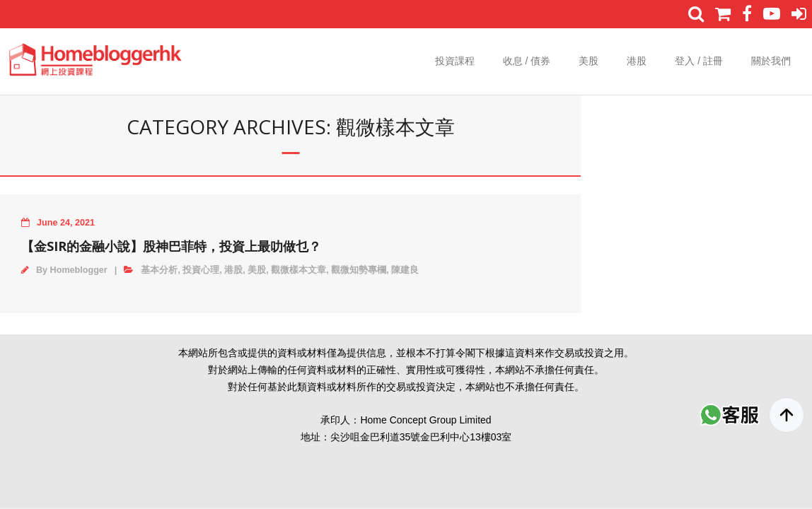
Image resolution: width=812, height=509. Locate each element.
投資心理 (201, 270)
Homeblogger (79, 270)
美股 (588, 61)
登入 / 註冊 (699, 61)
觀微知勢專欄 (359, 270)
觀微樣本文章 (298, 270)
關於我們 (771, 61)
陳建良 (405, 270)
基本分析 (159, 270)
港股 (637, 61)
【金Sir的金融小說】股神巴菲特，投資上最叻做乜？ (171, 246)
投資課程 (455, 61)
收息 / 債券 (527, 61)
